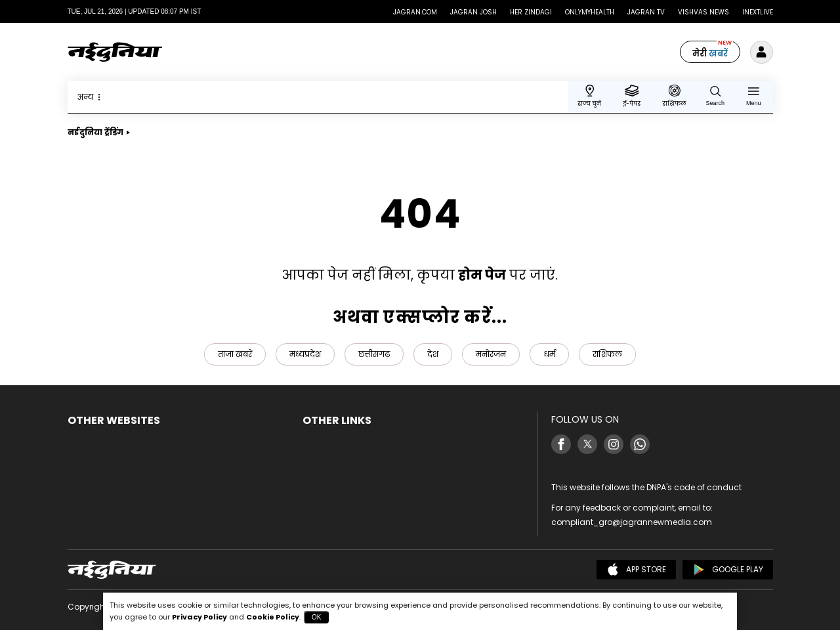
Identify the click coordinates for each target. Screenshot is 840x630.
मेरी (710, 53)
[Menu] (754, 95)
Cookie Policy (273, 617)
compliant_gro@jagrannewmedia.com (632, 522)
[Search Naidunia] (716, 95)
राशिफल (607, 354)
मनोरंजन (491, 354)
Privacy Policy (199, 617)
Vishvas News (703, 12)
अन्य (90, 97)
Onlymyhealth (590, 12)
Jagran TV (646, 12)
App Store (636, 570)
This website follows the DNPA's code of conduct (646, 487)
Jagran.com (415, 12)
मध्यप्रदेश (305, 354)
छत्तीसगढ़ (374, 354)
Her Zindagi (531, 12)
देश (433, 354)
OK (316, 617)
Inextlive (758, 12)
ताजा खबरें (235, 354)
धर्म (549, 354)
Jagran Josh (473, 12)
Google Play (728, 570)
